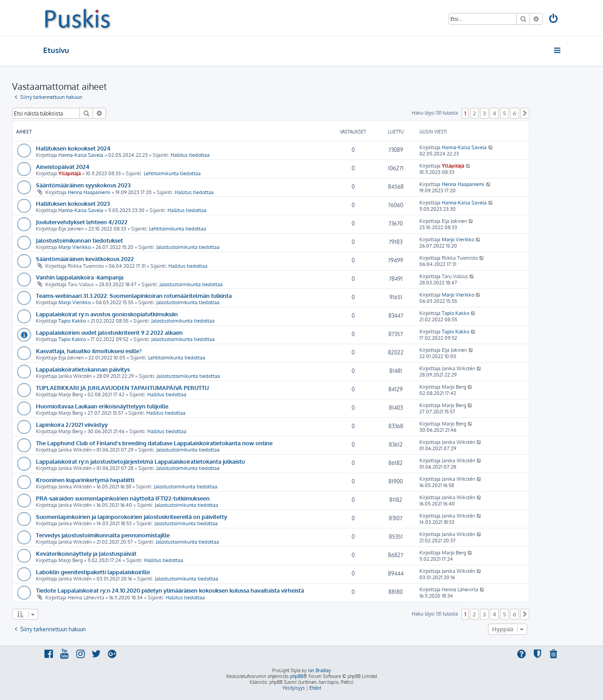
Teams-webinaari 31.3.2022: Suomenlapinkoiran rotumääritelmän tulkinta (134, 295)
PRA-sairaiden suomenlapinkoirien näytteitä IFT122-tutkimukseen (123, 498)
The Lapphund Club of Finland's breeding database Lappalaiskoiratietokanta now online (154, 443)
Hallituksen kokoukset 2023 (73, 203)
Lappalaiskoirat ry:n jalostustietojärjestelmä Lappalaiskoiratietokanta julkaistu (140, 461)
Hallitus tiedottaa (190, 155)
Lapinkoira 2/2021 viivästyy (72, 424)
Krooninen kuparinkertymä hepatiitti (85, 480)
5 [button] (504, 113)
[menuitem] (554, 20)
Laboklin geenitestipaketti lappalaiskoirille (93, 572)
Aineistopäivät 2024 (63, 166)
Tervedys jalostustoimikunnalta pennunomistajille (103, 535)
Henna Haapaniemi (89, 192)
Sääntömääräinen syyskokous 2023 (83, 185)
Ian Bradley (319, 670)
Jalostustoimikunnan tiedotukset (79, 240)
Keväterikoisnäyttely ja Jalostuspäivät (86, 553)
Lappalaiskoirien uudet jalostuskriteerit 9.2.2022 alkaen (109, 332)
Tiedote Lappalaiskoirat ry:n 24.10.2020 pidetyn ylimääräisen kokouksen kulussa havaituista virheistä (170, 590)
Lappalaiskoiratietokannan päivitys (83, 369)
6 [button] (515, 113)
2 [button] (474, 113)
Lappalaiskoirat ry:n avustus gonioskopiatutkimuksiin (107, 314)
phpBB (297, 676)
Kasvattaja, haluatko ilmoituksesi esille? (89, 351)
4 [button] (494, 113)
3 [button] (484, 113)
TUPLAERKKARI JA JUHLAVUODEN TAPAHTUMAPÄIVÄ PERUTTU (122, 388)
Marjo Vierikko (75, 247)
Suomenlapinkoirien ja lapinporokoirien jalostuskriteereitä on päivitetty (132, 516)
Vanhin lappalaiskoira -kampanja (80, 277)
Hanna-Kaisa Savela (81, 155)
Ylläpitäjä (70, 173)
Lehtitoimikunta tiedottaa (172, 173)
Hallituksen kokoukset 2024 (73, 148)
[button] (525, 113)
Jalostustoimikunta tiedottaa (188, 247)
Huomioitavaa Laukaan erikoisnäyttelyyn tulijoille (102, 406)
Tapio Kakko (72, 321)
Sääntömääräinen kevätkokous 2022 (85, 259)
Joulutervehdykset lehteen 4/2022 (82, 222)
